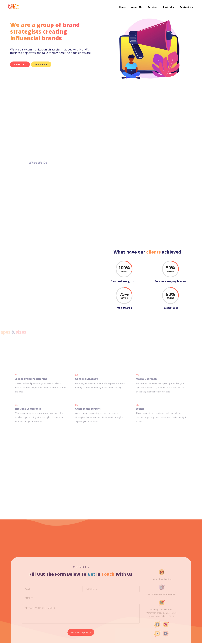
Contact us (14, 64)
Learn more (37, 64)
